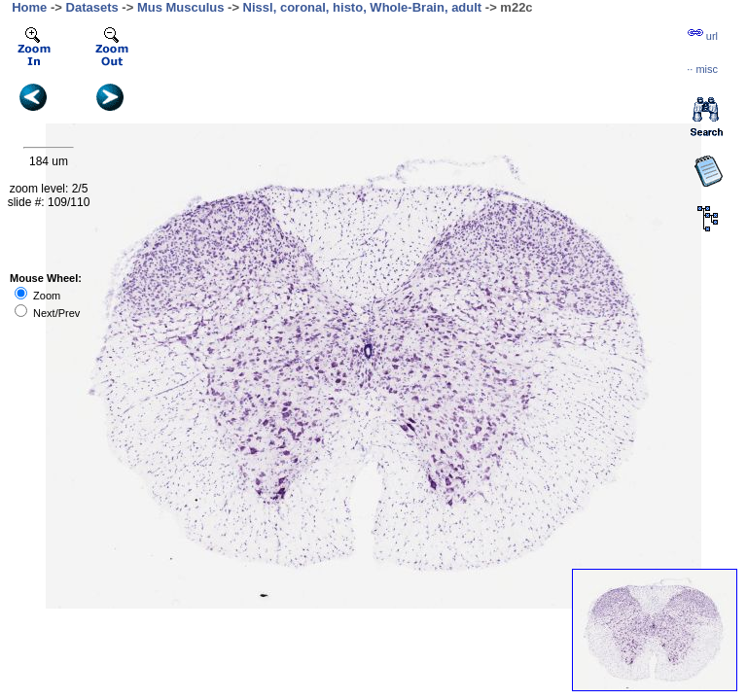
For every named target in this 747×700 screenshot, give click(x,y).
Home (29, 7)
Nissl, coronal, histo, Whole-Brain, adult (363, 7)
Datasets (92, 7)
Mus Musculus (181, 7)
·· (702, 69)
